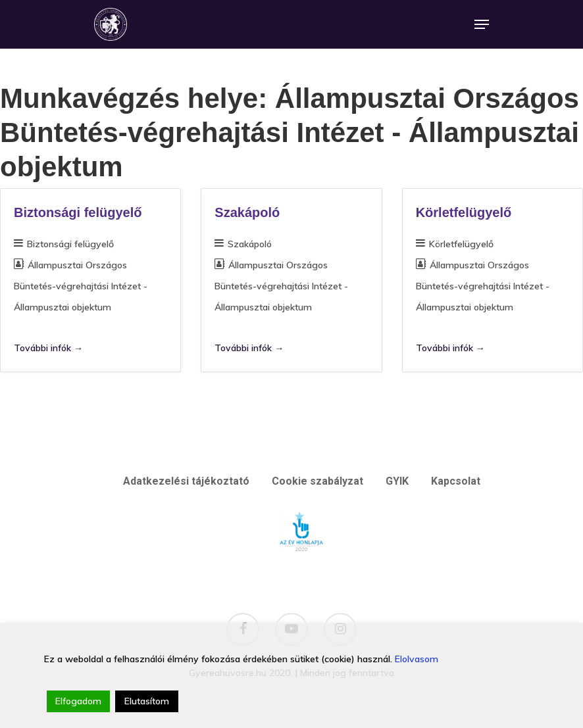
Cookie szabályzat (317, 481)
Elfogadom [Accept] (78, 701)
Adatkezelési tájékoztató (186, 481)
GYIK (397, 481)
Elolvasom (417, 659)
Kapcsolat (456, 481)
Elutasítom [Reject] (147, 701)
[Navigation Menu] (482, 24)
